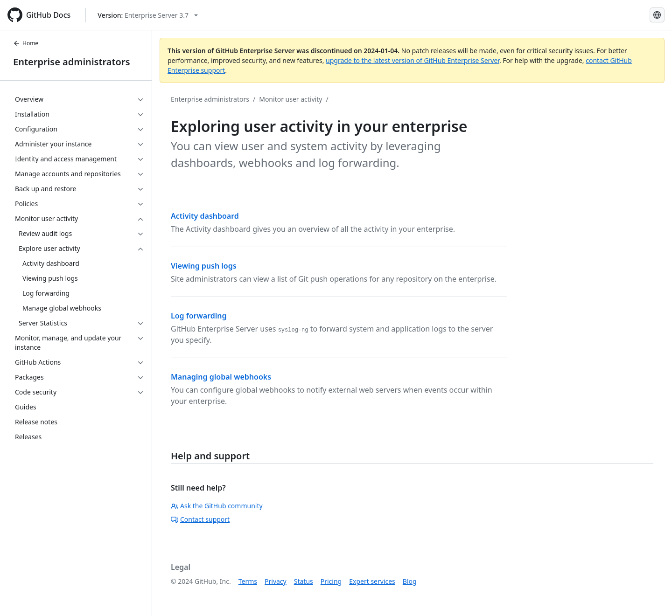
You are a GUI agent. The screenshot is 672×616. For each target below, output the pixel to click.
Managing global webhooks (221, 377)
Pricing (331, 581)
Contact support (200, 519)
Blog (410, 581)
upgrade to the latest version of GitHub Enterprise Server (413, 60)
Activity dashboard (205, 216)
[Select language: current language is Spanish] (657, 15)
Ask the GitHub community (217, 506)
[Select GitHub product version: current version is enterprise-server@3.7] (148, 15)
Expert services (372, 581)
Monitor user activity (290, 99)
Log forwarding (199, 316)
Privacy (276, 581)
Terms (248, 581)
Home (26, 43)
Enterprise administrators (72, 62)
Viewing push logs (204, 266)
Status (304, 581)
